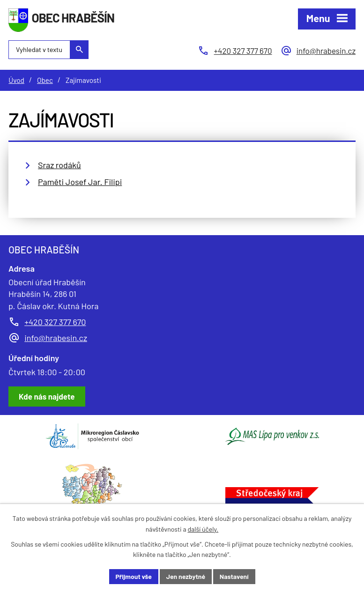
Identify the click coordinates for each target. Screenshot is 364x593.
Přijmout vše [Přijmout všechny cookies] (134, 576)
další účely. (203, 529)
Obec (45, 80)
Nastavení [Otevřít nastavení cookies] (234, 576)
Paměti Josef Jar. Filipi (80, 182)
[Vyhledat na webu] (48, 50)
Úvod (16, 80)
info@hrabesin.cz (56, 338)
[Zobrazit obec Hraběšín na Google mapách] (47, 397)
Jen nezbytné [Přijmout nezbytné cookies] (186, 576)
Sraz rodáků (59, 165)
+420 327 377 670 (55, 322)
